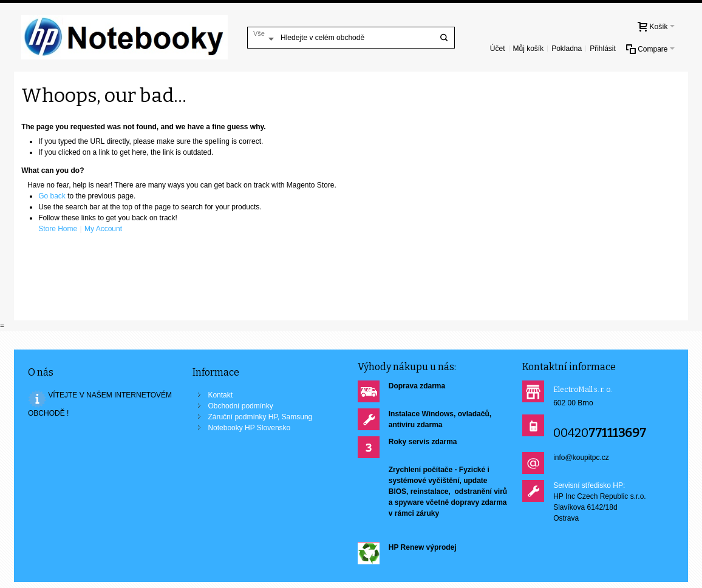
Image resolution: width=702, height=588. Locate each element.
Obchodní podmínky (240, 406)
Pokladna (567, 49)
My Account (103, 229)
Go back (52, 196)
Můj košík (528, 49)
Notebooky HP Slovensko (249, 428)
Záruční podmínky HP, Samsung (260, 417)
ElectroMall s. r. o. (583, 390)
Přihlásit (603, 49)
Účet (498, 49)
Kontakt (220, 395)
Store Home (58, 229)
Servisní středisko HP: (589, 485)
